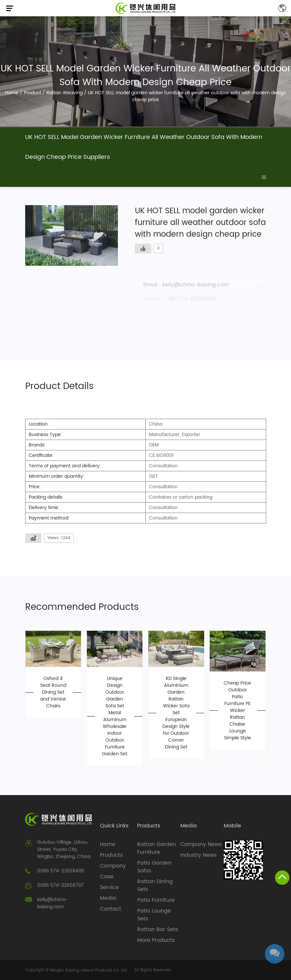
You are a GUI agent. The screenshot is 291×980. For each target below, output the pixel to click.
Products (111, 855)
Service (109, 887)
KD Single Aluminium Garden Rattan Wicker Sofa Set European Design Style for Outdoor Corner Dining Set (176, 713)
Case (107, 877)
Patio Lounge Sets (154, 915)
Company (113, 866)
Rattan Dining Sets (155, 885)
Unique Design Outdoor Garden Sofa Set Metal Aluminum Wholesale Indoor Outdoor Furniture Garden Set (115, 716)
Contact (111, 909)
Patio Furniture (156, 900)
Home (12, 93)
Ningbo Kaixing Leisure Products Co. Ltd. (89, 970)
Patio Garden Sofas (154, 867)
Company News (201, 844)
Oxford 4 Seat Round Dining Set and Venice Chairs (53, 692)
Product (32, 93)
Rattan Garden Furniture (157, 848)
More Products (156, 940)
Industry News (198, 855)
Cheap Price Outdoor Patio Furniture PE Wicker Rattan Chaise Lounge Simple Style (237, 710)
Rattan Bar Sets (157, 929)
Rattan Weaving (65, 93)
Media (108, 898)
